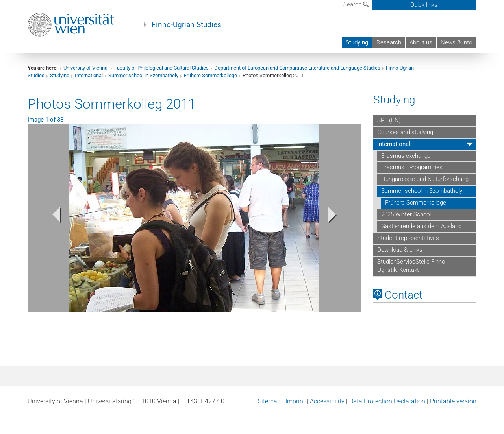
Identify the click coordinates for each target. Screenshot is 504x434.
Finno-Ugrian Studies (186, 25)
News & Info (456, 42)
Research (389, 42)
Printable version (453, 401)
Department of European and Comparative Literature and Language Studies (297, 68)
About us (421, 42)
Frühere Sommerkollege (210, 75)
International (89, 75)
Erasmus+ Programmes (412, 167)
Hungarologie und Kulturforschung (425, 179)
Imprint (295, 401)
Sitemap (269, 401)
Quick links (424, 5)
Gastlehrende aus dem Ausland (421, 226)
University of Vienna (86, 68)
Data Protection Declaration (387, 401)
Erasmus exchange (406, 156)
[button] (53, 217)
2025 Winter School (406, 214)
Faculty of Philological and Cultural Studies (161, 68)
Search (356, 4)
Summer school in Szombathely (143, 75)
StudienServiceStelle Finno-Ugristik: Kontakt (412, 266)
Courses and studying (405, 132)
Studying (357, 42)
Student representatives (408, 238)
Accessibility (327, 401)
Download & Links (400, 250)
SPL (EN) (389, 120)
